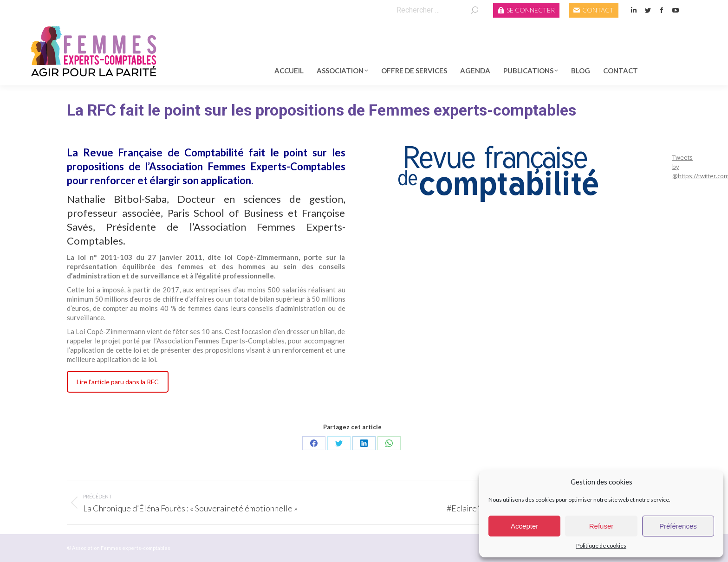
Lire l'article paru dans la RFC (118, 382)
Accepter (524, 526)
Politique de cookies (601, 546)
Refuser (601, 526)
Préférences (678, 526)
